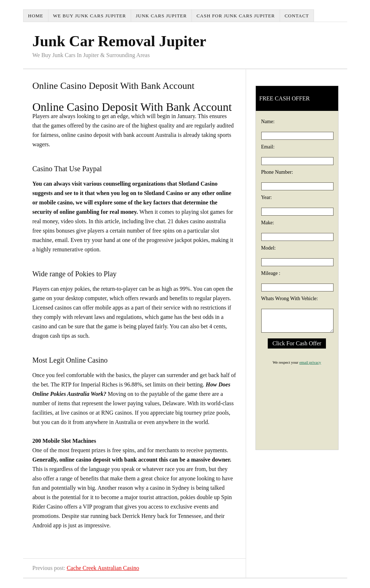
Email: (268, 147)
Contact (297, 16)
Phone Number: (277, 172)
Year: (267, 197)
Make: (268, 223)
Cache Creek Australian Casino (103, 568)
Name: (268, 122)
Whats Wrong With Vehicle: (290, 299)
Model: (268, 248)
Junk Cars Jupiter (161, 16)
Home (36, 16)
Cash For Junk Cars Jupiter (236, 16)
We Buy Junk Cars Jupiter (90, 16)
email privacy (310, 362)
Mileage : (271, 273)
